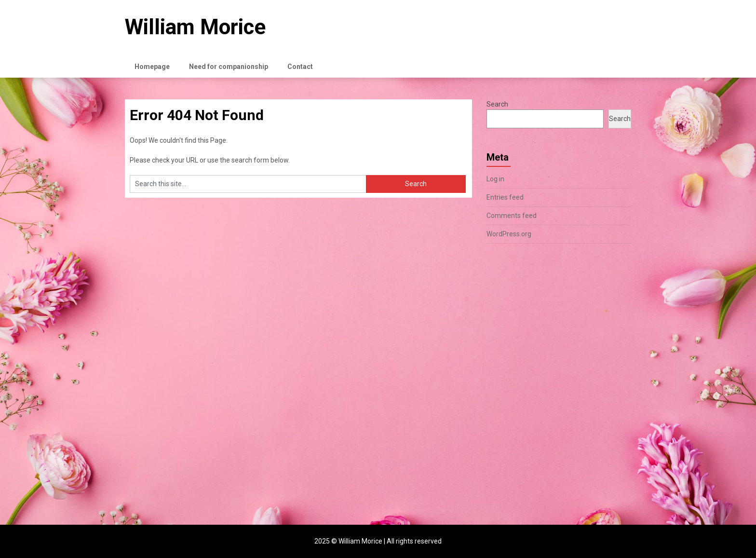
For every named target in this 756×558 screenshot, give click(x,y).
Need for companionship (229, 67)
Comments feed (512, 216)
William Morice (195, 27)
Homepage (152, 67)
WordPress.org (509, 234)
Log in (495, 179)
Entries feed (505, 197)
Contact (300, 67)
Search (497, 104)
